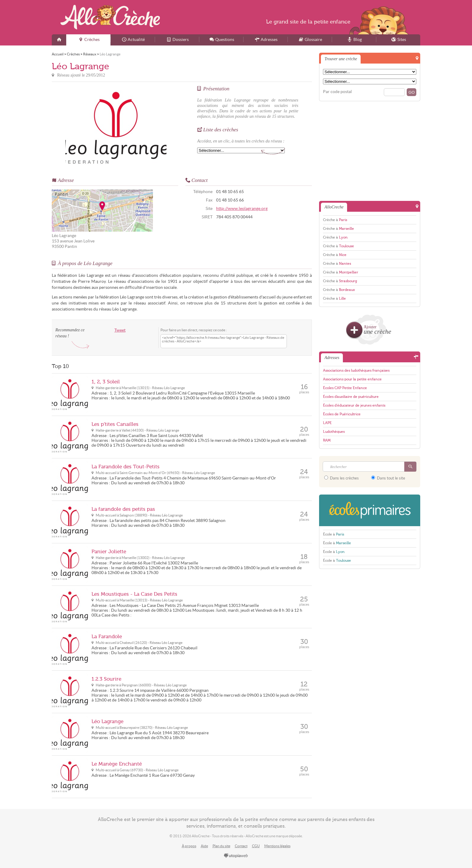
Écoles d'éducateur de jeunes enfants (354, 405)
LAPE (327, 423)
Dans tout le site (388, 478)
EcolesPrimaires (370, 510)
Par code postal (337, 92)
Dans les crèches (342, 478)
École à (334, 534)
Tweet (120, 330)
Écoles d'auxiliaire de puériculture (351, 397)
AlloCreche (110, 17)
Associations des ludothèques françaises (356, 370)
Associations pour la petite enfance (352, 379)
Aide (204, 846)
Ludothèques (334, 432)
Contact (241, 846)
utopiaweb (236, 856)
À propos (189, 846)
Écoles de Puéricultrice (342, 414)
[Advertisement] (370, 151)
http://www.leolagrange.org (242, 209)
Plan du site (221, 846)
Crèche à (335, 220)
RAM (327, 440)
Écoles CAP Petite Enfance (345, 388)
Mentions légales (277, 846)
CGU (256, 846)
